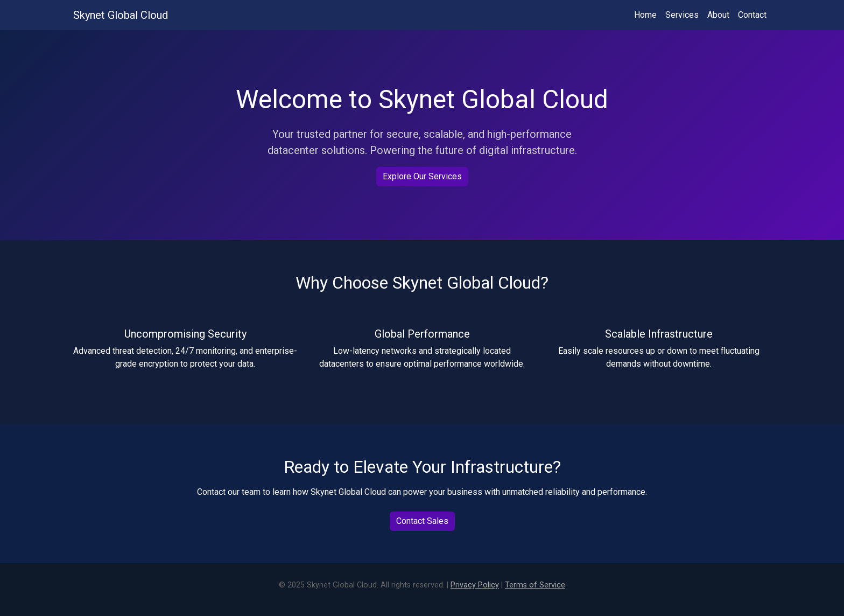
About (718, 15)
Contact (752, 15)
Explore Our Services (422, 176)
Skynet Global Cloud (121, 15)
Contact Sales (422, 521)
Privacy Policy (475, 585)
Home (645, 15)
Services (682, 15)
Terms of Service (535, 585)
